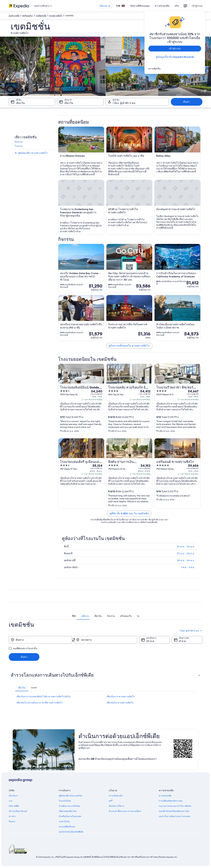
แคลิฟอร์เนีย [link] (41, 16)
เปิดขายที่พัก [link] (14, 806)
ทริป (177, 6)
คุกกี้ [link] (111, 801)
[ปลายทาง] (106, 640)
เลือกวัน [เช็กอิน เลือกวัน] (20, 103)
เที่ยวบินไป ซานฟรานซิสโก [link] (120, 703)
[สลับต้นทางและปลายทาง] (74, 640)
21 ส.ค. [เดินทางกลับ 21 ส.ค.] (183, 641)
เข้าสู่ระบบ (197, 6)
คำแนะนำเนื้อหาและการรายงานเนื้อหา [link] (125, 811)
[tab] (74, 616)
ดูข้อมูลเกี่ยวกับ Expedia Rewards (175, 57)
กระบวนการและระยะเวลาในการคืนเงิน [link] (175, 806)
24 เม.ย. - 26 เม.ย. (186, 560)
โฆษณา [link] (12, 822)
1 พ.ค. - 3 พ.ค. (188, 567)
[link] (175, 69)
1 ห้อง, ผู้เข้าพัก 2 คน (191, 631)
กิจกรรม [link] (18, 142)
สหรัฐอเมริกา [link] (28, 16)
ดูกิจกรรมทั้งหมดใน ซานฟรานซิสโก (129, 346)
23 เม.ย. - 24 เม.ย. (186, 553)
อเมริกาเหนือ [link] (14, 16)
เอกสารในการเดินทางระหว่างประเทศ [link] (174, 816)
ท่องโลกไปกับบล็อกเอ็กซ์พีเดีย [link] (71, 832)
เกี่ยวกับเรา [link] (13, 796)
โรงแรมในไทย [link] (65, 801)
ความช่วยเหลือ (162, 6)
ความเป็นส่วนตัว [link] (116, 796)
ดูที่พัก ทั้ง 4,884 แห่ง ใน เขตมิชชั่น (129, 513)
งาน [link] (10, 801)
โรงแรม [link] (18, 146)
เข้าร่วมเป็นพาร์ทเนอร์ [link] (18, 811)
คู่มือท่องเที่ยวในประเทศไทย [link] (70, 796)
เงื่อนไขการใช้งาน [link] (116, 806)
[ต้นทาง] (40, 640)
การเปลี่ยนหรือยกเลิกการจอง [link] (171, 801)
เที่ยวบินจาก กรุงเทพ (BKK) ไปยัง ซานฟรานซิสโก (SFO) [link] (43, 696)
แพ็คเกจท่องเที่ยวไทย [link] (68, 811)
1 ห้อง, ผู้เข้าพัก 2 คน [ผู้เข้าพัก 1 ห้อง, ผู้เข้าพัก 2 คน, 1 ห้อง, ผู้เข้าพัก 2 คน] (124, 103)
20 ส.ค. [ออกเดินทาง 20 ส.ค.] (151, 641)
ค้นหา (187, 102)
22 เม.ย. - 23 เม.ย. (186, 546)
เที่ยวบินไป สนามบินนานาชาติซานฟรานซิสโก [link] (39, 703)
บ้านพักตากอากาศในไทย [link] (69, 806)
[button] (106, 675)
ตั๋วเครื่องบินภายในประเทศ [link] (70, 816)
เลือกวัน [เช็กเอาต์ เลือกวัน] (69, 103)
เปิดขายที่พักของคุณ (140, 6)
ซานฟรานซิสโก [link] (56, 16)
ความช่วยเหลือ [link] (165, 796)
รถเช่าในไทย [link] (64, 822)
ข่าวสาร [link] (12, 816)
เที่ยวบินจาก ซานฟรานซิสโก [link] (121, 696)
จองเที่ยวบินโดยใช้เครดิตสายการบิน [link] (174, 811)
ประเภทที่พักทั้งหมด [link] (67, 827)
